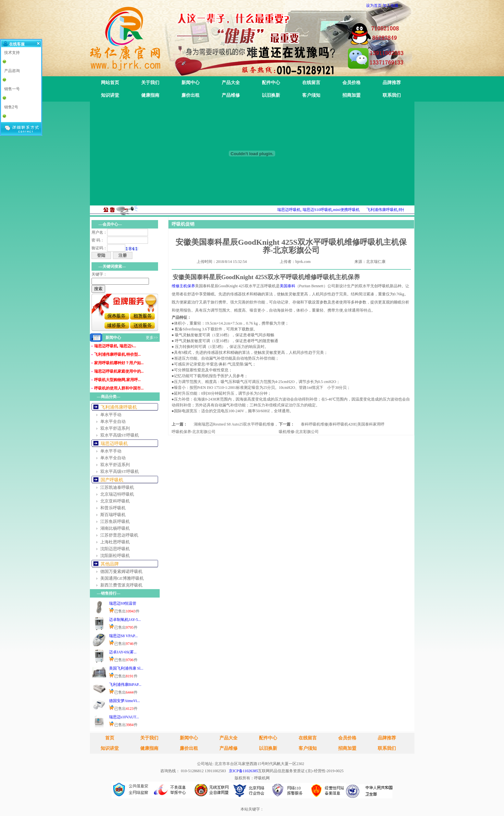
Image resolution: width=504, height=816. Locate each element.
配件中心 (271, 83)
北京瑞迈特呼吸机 (117, 494)
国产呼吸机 (112, 480)
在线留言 (311, 83)
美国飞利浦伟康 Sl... (126, 668)
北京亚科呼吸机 (115, 501)
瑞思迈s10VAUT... (124, 717)
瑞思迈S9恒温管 (123, 603)
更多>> (152, 338)
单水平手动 (111, 415)
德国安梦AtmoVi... (125, 701)
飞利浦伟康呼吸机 (119, 407)
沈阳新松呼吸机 (115, 556)
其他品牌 (110, 564)
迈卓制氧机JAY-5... (125, 620)
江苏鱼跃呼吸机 (115, 521)
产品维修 (231, 95)
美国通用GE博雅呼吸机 (122, 578)
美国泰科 (288, 286)
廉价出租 (191, 95)
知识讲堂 (110, 95)
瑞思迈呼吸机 (114, 444)
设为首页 (374, 6)
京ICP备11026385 (243, 771)
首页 (110, 738)
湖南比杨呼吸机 (115, 528)
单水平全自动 (113, 421)
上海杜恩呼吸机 (115, 542)
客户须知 (311, 95)
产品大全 (231, 83)
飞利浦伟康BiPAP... (125, 685)
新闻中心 (191, 83)
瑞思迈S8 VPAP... (123, 636)
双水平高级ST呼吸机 (120, 435)
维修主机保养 (183, 286)
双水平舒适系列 (115, 428)
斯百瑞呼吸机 (113, 515)
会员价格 (351, 83)
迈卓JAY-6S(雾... (123, 652)
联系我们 (392, 95)
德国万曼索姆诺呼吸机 (121, 571)
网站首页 (110, 83)
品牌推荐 (392, 83)
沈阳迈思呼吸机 (115, 549)
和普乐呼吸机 (113, 508)
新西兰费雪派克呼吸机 (121, 585)
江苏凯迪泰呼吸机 (117, 487)
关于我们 (150, 83)
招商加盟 (351, 95)
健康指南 (150, 95)
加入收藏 (390, 6)
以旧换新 (271, 95)
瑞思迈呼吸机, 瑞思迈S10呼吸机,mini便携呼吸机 (325, 210)
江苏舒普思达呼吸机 (119, 535)
